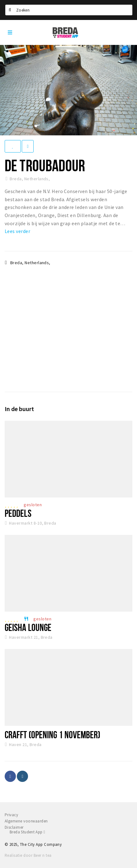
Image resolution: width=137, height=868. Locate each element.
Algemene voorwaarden (26, 821)
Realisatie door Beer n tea (28, 855)
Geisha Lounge (28, 627)
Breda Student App (27, 832)
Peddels (18, 513)
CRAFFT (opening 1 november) (53, 735)
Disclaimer (14, 827)
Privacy (11, 815)
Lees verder (17, 231)
